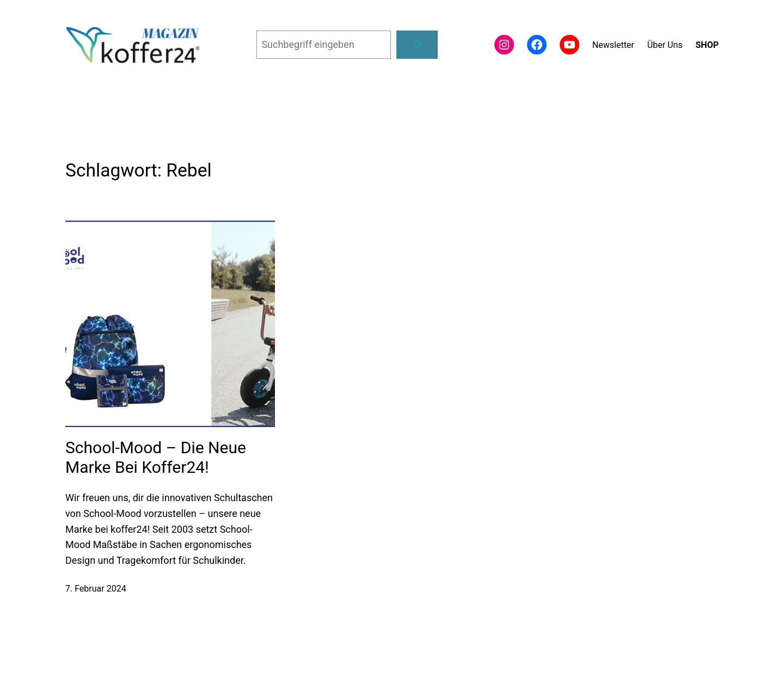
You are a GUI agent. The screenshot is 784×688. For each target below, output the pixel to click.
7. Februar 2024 (96, 589)
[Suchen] (417, 45)
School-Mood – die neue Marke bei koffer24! (156, 457)
